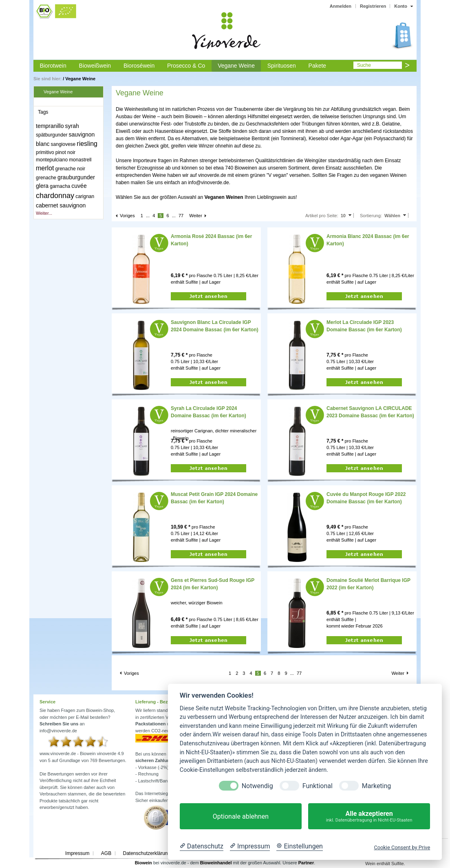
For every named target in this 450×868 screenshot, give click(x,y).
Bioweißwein (95, 66)
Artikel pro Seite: (322, 216)
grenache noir (70, 169)
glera (42, 186)
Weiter (196, 216)
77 (181, 216)
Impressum (77, 853)
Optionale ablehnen (241, 816)
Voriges (127, 216)
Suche (364, 65)
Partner (306, 863)
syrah (72, 126)
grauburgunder (76, 177)
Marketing (376, 786)
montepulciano (52, 160)
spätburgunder (52, 135)
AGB (106, 853)
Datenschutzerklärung (147, 853)
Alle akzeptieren (369, 816)
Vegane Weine (236, 66)
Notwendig (257, 786)
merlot (45, 168)
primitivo (45, 152)
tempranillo (50, 126)
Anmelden (341, 6)
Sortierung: (371, 216)
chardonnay (55, 196)
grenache (46, 178)
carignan (85, 196)
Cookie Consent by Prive (402, 847)
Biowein (143, 863)
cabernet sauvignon (61, 205)
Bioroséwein (139, 66)
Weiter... (44, 213)
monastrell (80, 160)
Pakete (318, 66)
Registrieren (373, 6)
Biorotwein (53, 66)
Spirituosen (282, 66)
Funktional (318, 786)
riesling (87, 144)
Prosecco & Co (186, 66)
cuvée (79, 186)
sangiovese (63, 144)
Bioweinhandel (216, 863)
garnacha (60, 186)
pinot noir (65, 152)
